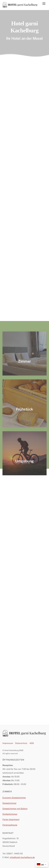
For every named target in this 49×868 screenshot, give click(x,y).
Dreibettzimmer (10, 814)
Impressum (8, 743)
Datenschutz (21, 743)
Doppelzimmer (9, 803)
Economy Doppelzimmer (14, 798)
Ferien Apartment (11, 819)
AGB (32, 743)
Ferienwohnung (10, 825)
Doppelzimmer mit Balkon (15, 809)
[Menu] (44, 4)
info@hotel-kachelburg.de (22, 857)
